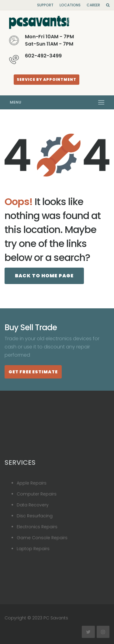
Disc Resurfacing (35, 516)
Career (93, 5)
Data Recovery (33, 505)
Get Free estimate (33, 372)
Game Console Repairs (42, 538)
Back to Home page (44, 276)
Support (45, 5)
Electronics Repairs (37, 527)
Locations (70, 5)
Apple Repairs (32, 483)
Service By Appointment (47, 79)
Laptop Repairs (33, 549)
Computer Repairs (37, 494)
